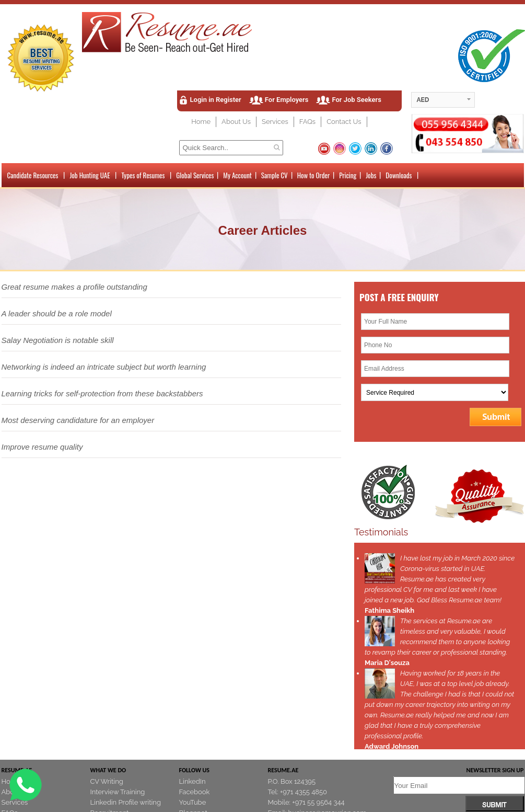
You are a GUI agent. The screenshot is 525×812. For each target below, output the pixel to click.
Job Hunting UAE (90, 175)
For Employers (287, 100)
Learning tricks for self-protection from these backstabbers (102, 393)
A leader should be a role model (57, 313)
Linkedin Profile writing (126, 802)
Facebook (195, 792)
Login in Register (216, 100)
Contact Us (344, 122)
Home (201, 122)
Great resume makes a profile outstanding (74, 287)
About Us (236, 122)
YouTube (193, 802)
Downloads (399, 175)
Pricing (348, 175)
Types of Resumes (143, 175)
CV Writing (107, 781)
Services (275, 122)
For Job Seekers (356, 100)
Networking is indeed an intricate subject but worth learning (104, 367)
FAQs (307, 122)
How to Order (313, 175)
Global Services (195, 175)
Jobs (371, 175)
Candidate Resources (33, 175)
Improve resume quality (42, 447)
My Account (237, 175)
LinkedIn (192, 781)
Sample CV (275, 175)
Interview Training (118, 792)
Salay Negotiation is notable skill (58, 340)
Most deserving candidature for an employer (78, 420)
